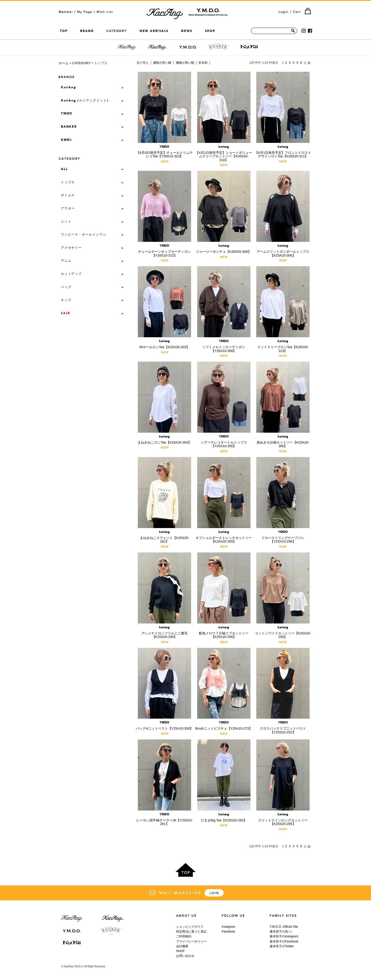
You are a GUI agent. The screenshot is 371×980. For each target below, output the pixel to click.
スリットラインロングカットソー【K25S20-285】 (283, 820)
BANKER (69, 127)
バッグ (66, 287)
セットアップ (71, 274)
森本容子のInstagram (284, 936)
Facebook (229, 932)
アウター (68, 209)
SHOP (210, 31)
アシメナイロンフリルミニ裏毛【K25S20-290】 (164, 632)
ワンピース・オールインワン (84, 235)
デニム (66, 261)
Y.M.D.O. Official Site (284, 927)
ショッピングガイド (190, 927)
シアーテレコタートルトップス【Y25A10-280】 (224, 442)
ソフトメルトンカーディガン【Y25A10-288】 (224, 346)
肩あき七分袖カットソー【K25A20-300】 (283, 442)
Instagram (229, 927)
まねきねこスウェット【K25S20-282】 (164, 537)
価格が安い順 (162, 63)
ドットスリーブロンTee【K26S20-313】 (283, 346)
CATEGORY (81, 63)
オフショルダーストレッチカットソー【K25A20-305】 (224, 537)
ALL (64, 169)
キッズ (66, 300)
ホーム (64, 63)
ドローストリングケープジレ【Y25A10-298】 (283, 537)
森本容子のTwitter (282, 946)
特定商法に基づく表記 (191, 932)
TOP (64, 31)
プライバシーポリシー (191, 941)
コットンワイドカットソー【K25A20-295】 (283, 632)
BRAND (87, 31)
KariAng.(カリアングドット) (85, 101)
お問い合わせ (185, 956)
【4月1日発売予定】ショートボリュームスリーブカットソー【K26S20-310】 (224, 154)
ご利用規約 (184, 936)
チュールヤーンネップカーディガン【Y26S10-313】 (164, 251)
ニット (66, 222)
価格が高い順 (185, 63)
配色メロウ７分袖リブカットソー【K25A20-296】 (224, 632)
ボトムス (68, 195)
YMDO (67, 114)
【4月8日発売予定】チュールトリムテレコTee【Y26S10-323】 (164, 152)
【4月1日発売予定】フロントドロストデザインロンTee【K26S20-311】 (283, 152)
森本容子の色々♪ (281, 932)
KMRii (66, 140)
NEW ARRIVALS (154, 31)
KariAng (69, 88)
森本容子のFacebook (284, 941)
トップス (68, 182)
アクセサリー (71, 248)
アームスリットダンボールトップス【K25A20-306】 (283, 251)
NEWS (187, 31)
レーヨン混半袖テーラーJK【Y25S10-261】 (164, 820)
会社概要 (182, 946)
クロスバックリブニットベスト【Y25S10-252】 (283, 728)
